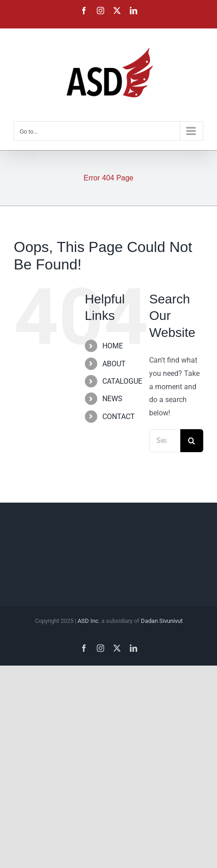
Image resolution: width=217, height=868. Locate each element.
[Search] (192, 441)
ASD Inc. (89, 621)
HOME (113, 346)
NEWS (112, 399)
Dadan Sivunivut (162, 621)
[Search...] (165, 441)
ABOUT (114, 364)
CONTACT (119, 417)
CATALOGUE (122, 381)
